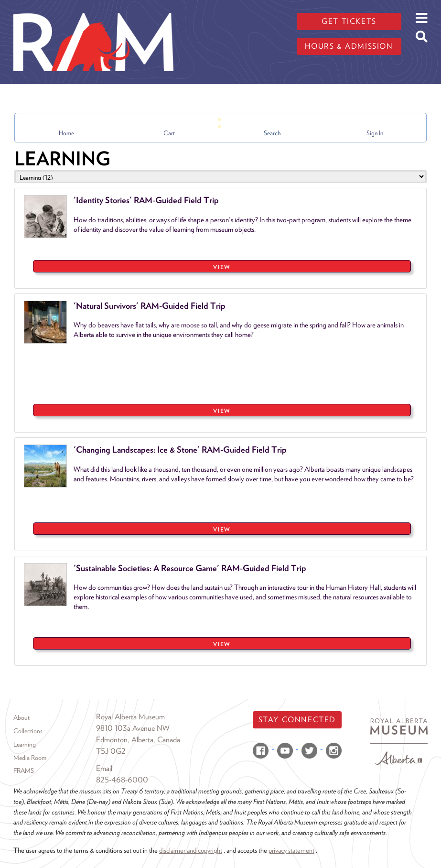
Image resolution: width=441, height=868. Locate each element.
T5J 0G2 (111, 751)
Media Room (30, 758)
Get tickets (349, 21)
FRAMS (24, 770)
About (22, 717)
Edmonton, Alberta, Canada (138, 740)
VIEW (222, 267)
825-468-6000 (122, 780)
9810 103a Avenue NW (133, 728)
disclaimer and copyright (191, 850)
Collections (28, 731)
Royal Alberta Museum (130, 717)
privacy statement (291, 850)
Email (104, 768)
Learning (25, 744)
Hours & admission (349, 46)
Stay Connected (297, 720)
